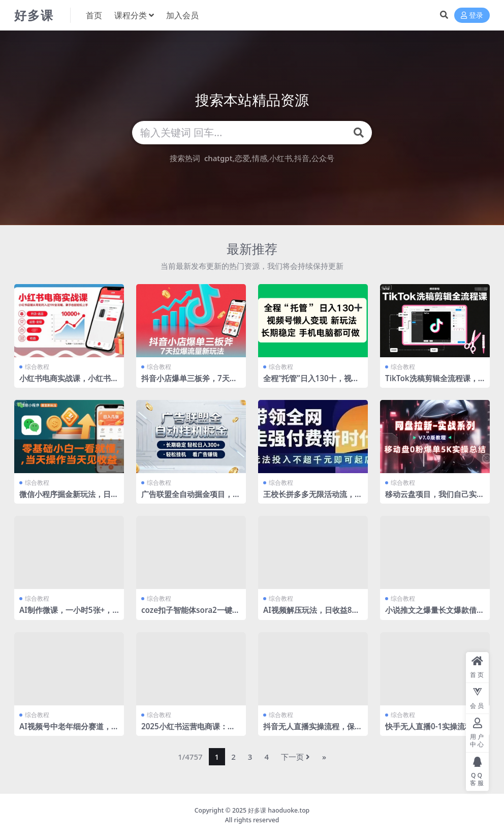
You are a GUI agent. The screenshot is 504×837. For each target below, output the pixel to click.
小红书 (281, 158)
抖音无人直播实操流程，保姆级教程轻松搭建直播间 (313, 731)
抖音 (302, 158)
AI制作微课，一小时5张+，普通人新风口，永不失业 (66, 614)
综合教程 (37, 367)
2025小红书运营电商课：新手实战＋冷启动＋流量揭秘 (188, 731)
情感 (260, 158)
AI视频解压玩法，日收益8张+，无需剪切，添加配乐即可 (311, 614)
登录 (472, 15)
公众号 (323, 158)
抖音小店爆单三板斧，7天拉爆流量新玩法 (189, 383)
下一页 (295, 757)
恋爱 (242, 158)
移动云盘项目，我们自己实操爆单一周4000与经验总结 (435, 499)
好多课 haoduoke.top (279, 810)
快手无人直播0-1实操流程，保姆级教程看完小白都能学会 (435, 731)
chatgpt (218, 158)
